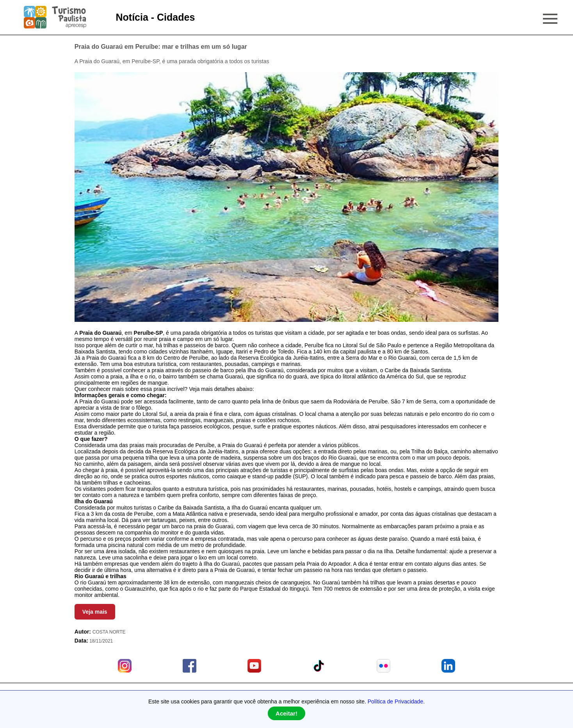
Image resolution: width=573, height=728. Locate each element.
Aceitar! (286, 713)
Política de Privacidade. (396, 701)
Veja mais (95, 612)
